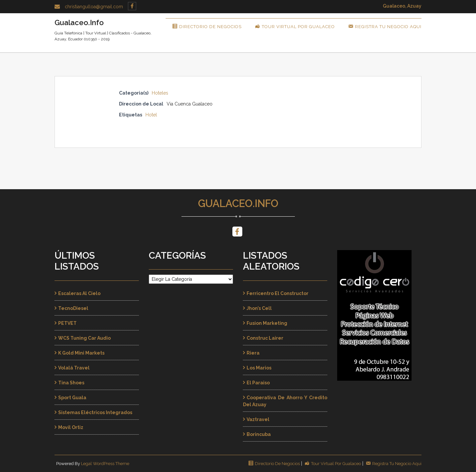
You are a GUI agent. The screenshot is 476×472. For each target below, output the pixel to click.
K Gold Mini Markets (81, 353)
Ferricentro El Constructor (278, 293)
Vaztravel (258, 419)
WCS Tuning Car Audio (84, 338)
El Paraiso (258, 383)
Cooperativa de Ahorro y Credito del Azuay (285, 401)
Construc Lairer (265, 338)
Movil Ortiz (71, 427)
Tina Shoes (71, 383)
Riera (253, 353)
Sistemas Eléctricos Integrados (95, 412)
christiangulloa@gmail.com (94, 7)
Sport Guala (72, 398)
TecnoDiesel (73, 308)
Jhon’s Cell (259, 308)
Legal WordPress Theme (105, 464)
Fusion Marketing (267, 323)
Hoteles (160, 93)
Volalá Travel (74, 368)
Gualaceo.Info (238, 203)
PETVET (67, 323)
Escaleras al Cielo (79, 293)
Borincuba (259, 434)
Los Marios (259, 368)
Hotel (151, 115)
